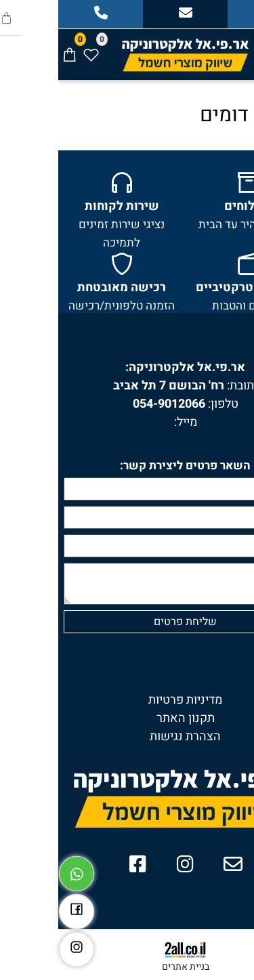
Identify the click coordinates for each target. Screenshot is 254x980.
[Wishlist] (33, 48)
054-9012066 (111, 404)
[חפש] (221, 48)
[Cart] (11, 48)
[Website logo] (127, 52)
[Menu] (243, 48)
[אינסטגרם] (18, 946)
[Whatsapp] (18, 870)
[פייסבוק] (18, 908)
